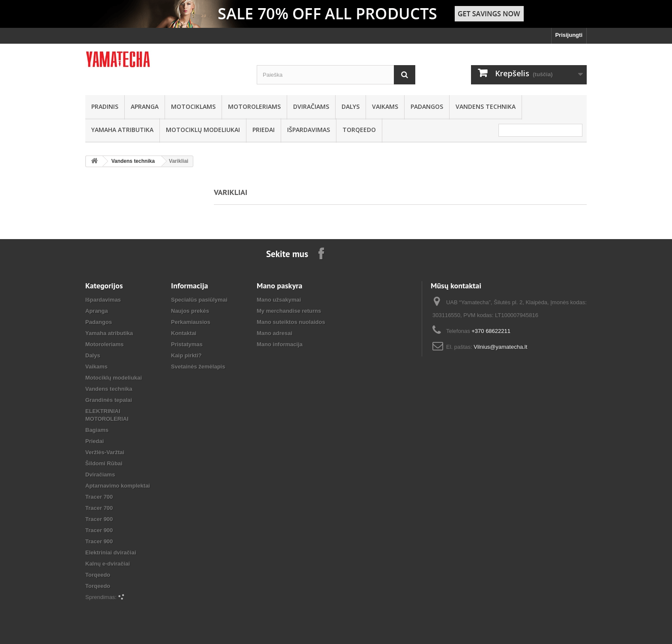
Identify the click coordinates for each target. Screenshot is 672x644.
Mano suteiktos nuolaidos (291, 322)
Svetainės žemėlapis (198, 367)
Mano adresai (274, 333)
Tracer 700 (99, 497)
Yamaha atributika (122, 130)
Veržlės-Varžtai (105, 452)
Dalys (351, 106)
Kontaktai (184, 333)
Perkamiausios (191, 322)
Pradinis (105, 106)
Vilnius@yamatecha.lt (500, 347)
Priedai (264, 130)
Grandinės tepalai (109, 400)
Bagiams (97, 430)
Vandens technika (486, 106)
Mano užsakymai (279, 300)
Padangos (427, 106)
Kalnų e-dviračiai (108, 564)
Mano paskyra (280, 286)
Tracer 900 (99, 519)
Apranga (145, 106)
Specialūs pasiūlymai (199, 300)
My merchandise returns (289, 311)
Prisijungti (569, 35)
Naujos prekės (190, 311)
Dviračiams (311, 106)
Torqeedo (359, 130)
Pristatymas (187, 344)
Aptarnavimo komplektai (118, 486)
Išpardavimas (309, 130)
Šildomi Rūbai (104, 463)
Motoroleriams (254, 106)
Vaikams (385, 106)
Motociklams (193, 106)
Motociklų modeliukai (203, 130)
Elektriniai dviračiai (111, 553)
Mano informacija (280, 344)
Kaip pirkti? (186, 355)
